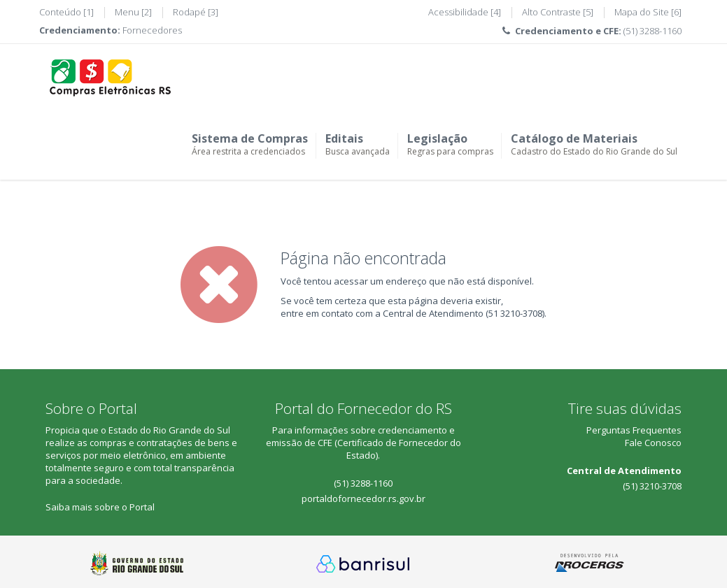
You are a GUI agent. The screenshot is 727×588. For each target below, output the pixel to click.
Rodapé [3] (196, 12)
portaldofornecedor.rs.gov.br (363, 499)
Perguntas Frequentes (634, 430)
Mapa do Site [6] (648, 12)
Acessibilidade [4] (465, 12)
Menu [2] (133, 12)
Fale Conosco (653, 443)
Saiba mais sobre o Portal (100, 507)
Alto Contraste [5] (558, 12)
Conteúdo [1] (66, 12)
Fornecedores (152, 30)
